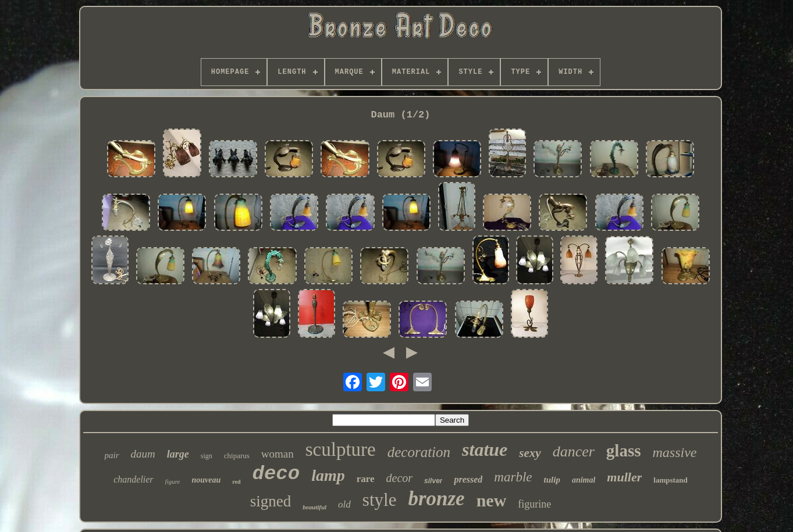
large (178, 454)
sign (207, 456)
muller (624, 477)
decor (400, 478)
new (492, 500)
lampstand (671, 480)
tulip (552, 480)
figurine (534, 504)
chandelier (133, 479)
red (236, 482)
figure (173, 481)
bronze (436, 499)
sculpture (341, 449)
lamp (328, 475)
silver (433, 481)
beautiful (314, 507)
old (344, 504)
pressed (468, 479)
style (380, 500)
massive (674, 452)
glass (624, 451)
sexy (530, 453)
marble (513, 477)
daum (143, 454)
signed (271, 501)
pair (112, 455)
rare (366, 479)
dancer (574, 451)
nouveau (206, 480)
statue (485, 449)
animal (584, 480)
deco (276, 474)
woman (278, 454)
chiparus (237, 456)
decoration (419, 452)
